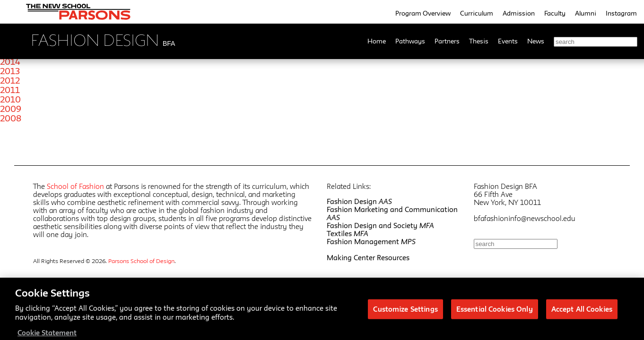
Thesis (479, 41)
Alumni (586, 13)
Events (508, 41)
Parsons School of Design (141, 261)
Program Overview (423, 13)
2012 (10, 80)
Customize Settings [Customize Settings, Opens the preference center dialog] (405, 312)
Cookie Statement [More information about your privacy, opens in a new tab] (47, 336)
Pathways (410, 41)
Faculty (555, 13)
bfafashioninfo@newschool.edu (525, 218)
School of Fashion (75, 186)
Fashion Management (371, 242)
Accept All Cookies (582, 312)
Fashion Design (359, 201)
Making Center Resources (368, 258)
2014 (10, 61)
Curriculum (477, 13)
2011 (10, 90)
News (536, 41)
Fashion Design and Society (380, 225)
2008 (11, 118)
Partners (447, 41)
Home (377, 41)
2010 (10, 99)
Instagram (621, 13)
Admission (519, 13)
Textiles (348, 234)
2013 (10, 71)
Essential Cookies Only (495, 312)
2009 (11, 109)
